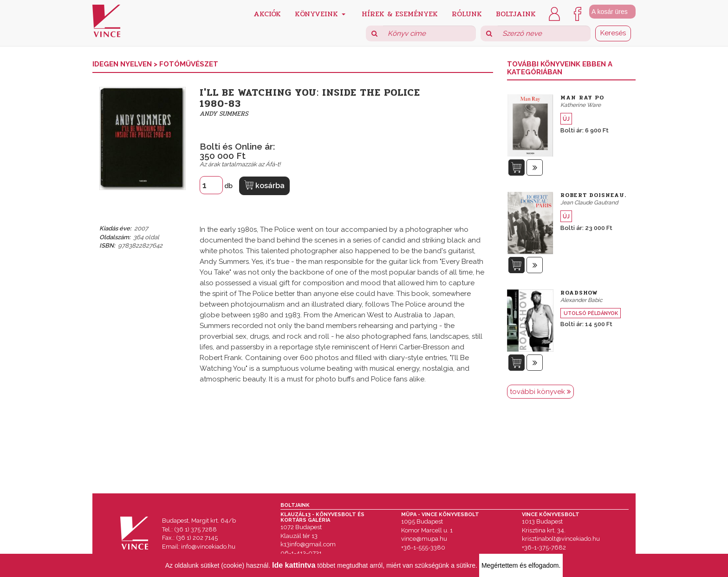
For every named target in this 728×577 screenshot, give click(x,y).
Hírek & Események (400, 13)
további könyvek (540, 392)
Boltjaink (516, 13)
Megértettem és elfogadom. (521, 565)
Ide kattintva (294, 565)
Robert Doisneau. (593, 195)
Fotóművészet (189, 64)
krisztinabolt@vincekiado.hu (561, 539)
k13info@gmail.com (308, 544)
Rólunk (467, 13)
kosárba (264, 185)
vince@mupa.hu (424, 539)
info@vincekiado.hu (208, 547)
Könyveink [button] (320, 13)
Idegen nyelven (123, 64)
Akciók (267, 13)
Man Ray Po (582, 98)
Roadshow (579, 293)
